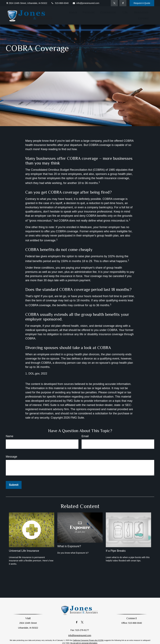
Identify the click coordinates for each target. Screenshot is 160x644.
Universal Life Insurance (24, 551)
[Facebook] (123, 3)
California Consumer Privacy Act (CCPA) (88, 640)
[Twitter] (114, 3)
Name (10, 436)
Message (11, 457)
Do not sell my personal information (84, 643)
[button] (73, 12)
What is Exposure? (69, 546)
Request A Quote (142, 3)
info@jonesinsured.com (86, 3)
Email (85, 436)
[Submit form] (14, 485)
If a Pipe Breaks (116, 551)
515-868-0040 (60, 3)
